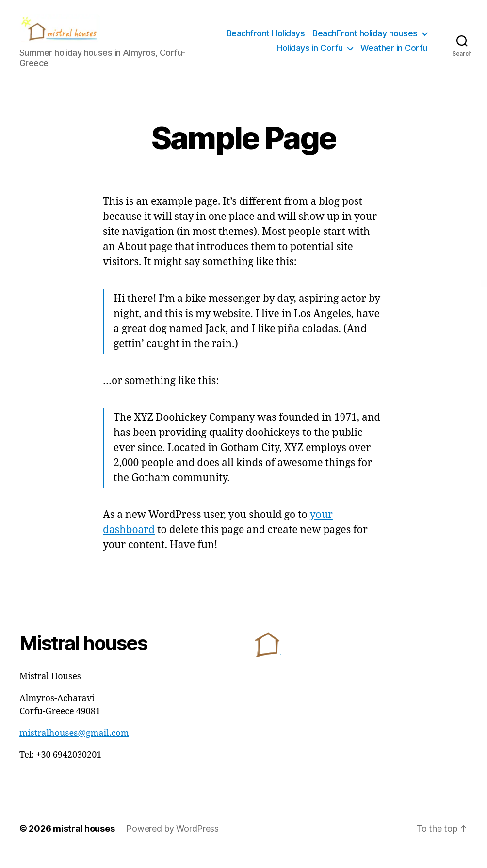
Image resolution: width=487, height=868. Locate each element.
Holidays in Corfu (310, 61)
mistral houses (84, 841)
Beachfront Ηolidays (388, 32)
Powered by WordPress (172, 841)
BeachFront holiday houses (365, 47)
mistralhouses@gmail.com (74, 745)
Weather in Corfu (394, 61)
